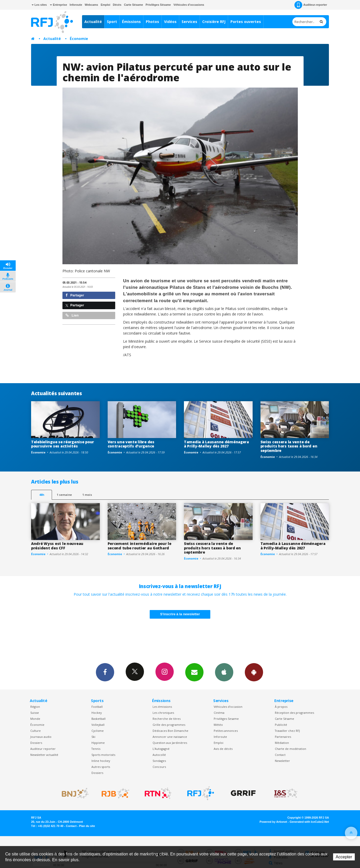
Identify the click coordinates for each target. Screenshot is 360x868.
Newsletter (282, 761)
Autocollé (159, 755)
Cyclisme (98, 731)
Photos (152, 22)
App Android (254, 672)
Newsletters (194, 672)
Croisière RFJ (214, 22)
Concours (159, 767)
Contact (280, 755)
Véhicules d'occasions (189, 5)
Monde (35, 719)
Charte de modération (291, 749)
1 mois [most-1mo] (87, 495)
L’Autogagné (161, 749)
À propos (281, 707)
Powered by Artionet (273, 822)
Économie (79, 39)
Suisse (35, 713)
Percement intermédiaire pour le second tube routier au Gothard (140, 546)
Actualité (93, 22)
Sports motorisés (103, 755)
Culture (36, 731)
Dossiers (36, 743)
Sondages (159, 761)
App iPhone (224, 672)
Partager (75, 295)
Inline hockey (101, 761)
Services (189, 22)
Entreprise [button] (58, 5)
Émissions (131, 22)
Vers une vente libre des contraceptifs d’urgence (131, 444)
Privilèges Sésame (158, 5)
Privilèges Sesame (226, 719)
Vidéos (170, 22)
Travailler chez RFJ (287, 731)
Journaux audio (41, 737)
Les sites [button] (39, 5)
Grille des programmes (169, 725)
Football (97, 707)
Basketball (98, 719)
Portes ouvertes (246, 22)
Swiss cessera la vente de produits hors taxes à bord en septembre (289, 446)
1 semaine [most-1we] (64, 495)
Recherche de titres (167, 719)
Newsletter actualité (44, 755)
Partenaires (283, 737)
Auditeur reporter (43, 749)
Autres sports (101, 767)
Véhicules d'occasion (228, 707)
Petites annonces (226, 731)
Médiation (282, 743)
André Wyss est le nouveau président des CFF (57, 546)
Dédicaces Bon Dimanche (170, 731)
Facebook (105, 672)
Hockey (97, 713)
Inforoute (76, 5)
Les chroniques (163, 713)
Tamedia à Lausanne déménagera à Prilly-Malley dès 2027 (216, 444)
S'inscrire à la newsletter (180, 614)
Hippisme (98, 743)
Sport (112, 22)
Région (35, 707)
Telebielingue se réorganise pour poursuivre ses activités (63, 444)
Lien (72, 315)
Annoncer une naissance (170, 737)
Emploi (105, 5)
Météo (218, 725)
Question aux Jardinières (170, 743)
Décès (117, 5)
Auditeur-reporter (311, 5)
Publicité (281, 725)
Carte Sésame (134, 5)
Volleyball (98, 725)
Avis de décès (223, 749)
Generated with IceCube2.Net (309, 822)
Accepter (344, 857)
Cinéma (219, 713)
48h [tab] (42, 495)
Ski (93, 737)
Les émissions (162, 707)
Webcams (91, 5)
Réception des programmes (294, 713)
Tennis (96, 749)
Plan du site (87, 826)
